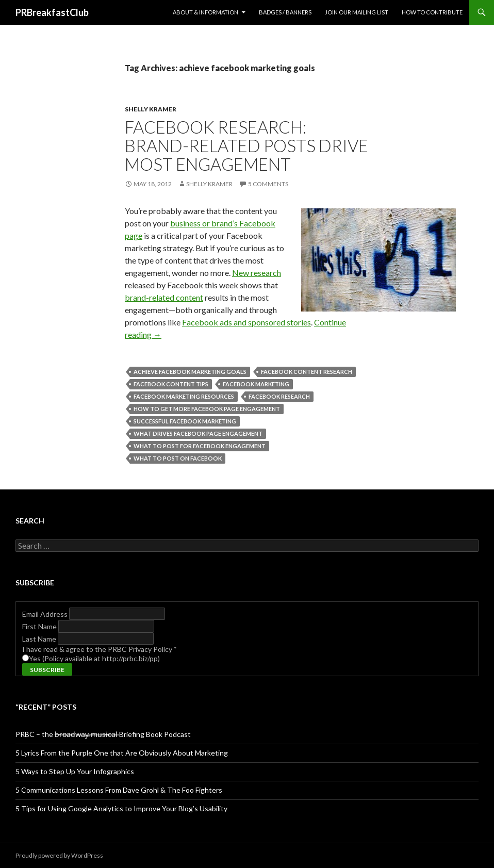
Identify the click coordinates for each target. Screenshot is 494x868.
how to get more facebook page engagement (207, 409)
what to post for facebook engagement (200, 446)
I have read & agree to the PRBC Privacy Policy (99, 649)
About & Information (205, 12)
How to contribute (432, 12)
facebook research (279, 396)
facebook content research (307, 372)
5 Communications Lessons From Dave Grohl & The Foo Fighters (119, 790)
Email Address (46, 614)
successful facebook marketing (185, 421)
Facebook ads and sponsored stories (246, 322)
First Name (40, 626)
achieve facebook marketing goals (190, 372)
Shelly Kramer (151, 109)
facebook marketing (256, 384)
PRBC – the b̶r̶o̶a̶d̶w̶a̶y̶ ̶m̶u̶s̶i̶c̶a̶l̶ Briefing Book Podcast (103, 734)
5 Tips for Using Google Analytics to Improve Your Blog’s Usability (121, 808)
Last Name (40, 639)
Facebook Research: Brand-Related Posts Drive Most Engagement (246, 145)
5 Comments (268, 184)
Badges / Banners (285, 12)
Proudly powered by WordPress (59, 855)
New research (257, 273)
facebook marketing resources (184, 396)
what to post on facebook (178, 458)
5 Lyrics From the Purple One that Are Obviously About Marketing (122, 753)
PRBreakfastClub (52, 12)
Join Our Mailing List (357, 12)
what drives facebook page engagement (198, 433)
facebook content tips (171, 384)
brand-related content (164, 297)
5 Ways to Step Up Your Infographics (75, 771)
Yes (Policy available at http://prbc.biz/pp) (94, 658)
